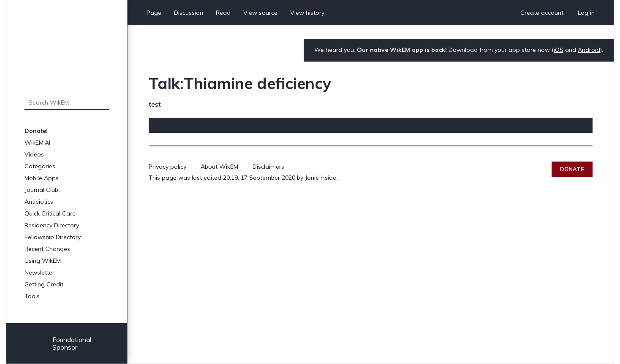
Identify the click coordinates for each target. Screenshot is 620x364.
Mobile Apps (42, 178)
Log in (586, 13)
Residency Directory (52, 225)
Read (223, 13)
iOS (559, 50)
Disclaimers (268, 167)
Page (154, 13)
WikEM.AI (37, 143)
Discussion (189, 13)
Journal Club (41, 190)
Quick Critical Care (50, 213)
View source (260, 13)
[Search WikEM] (67, 102)
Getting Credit (44, 284)
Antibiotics (39, 202)
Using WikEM (43, 261)
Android (589, 50)
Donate (572, 169)
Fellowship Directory (53, 237)
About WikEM (219, 167)
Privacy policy (167, 167)
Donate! (36, 131)
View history (307, 13)
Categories (40, 166)
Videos (34, 154)
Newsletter (39, 272)
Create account (542, 13)
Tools (32, 296)
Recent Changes (47, 249)
